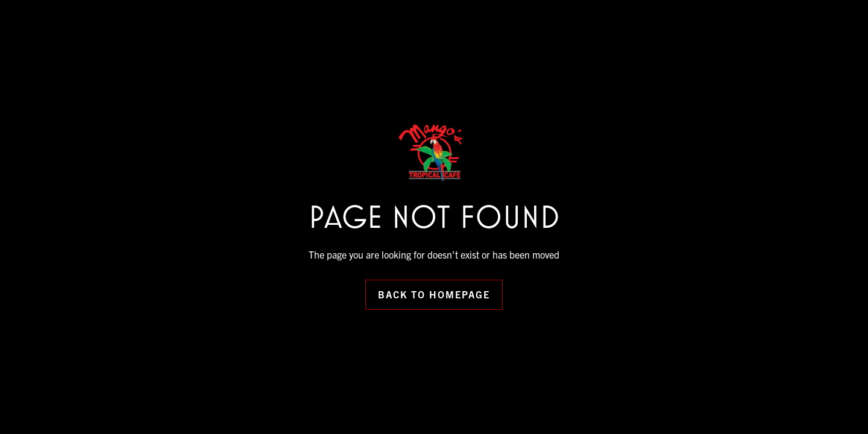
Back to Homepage (434, 294)
